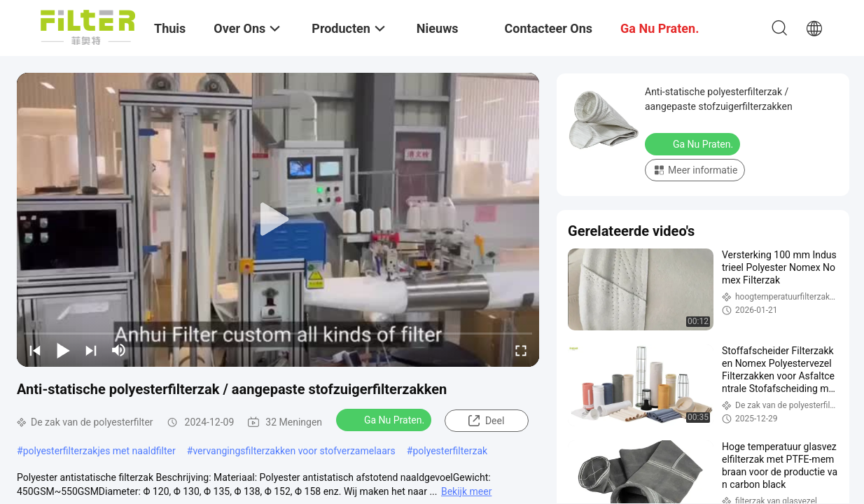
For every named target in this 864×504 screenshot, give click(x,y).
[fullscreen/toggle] (521, 350)
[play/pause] (63, 350)
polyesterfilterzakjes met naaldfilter (99, 451)
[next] (91, 350)
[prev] (35, 350)
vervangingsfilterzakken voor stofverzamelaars (294, 451)
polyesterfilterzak (450, 451)
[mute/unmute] (119, 350)
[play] (278, 220)
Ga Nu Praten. (385, 419)
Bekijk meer (466, 491)
